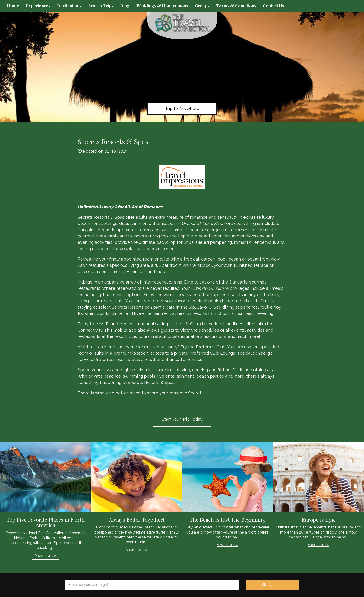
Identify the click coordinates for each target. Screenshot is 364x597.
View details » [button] (46, 556)
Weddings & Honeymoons (162, 6)
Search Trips (101, 6)
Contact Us (273, 6)
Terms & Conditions (236, 6)
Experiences (38, 6)
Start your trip (272, 585)
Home (13, 6)
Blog (125, 6)
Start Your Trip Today (182, 419)
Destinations (69, 6)
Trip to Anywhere (182, 108)
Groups (202, 6)
